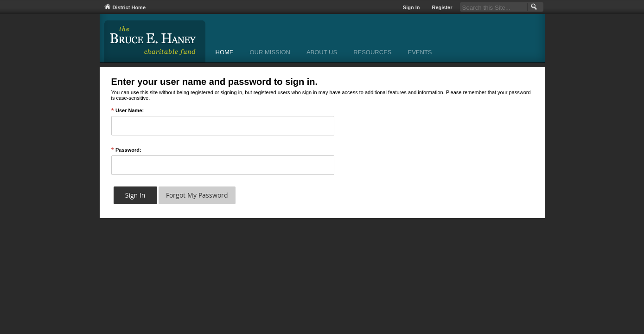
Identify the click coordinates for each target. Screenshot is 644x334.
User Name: (128, 111)
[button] (533, 7)
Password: (126, 150)
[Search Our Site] (494, 7)
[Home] (225, 53)
